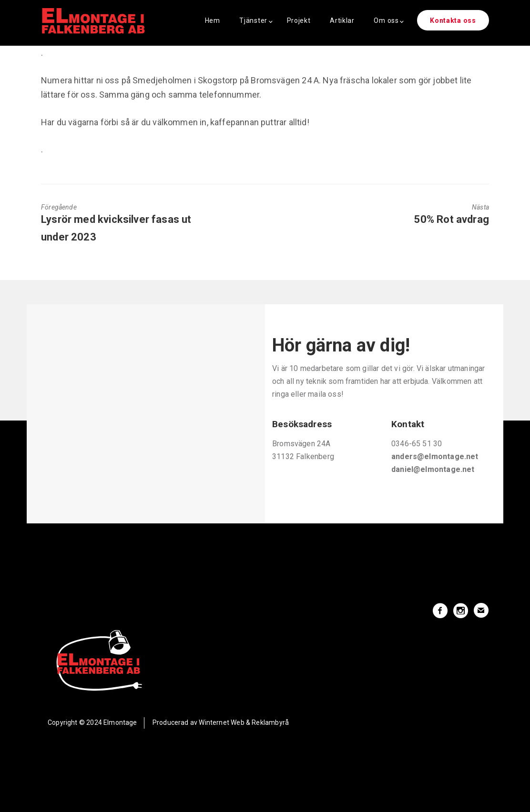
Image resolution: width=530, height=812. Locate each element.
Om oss (386, 20)
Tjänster (253, 20)
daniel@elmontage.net (433, 469)
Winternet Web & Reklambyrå (244, 722)
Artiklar (342, 20)
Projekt (299, 20)
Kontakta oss (453, 20)
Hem (213, 20)
